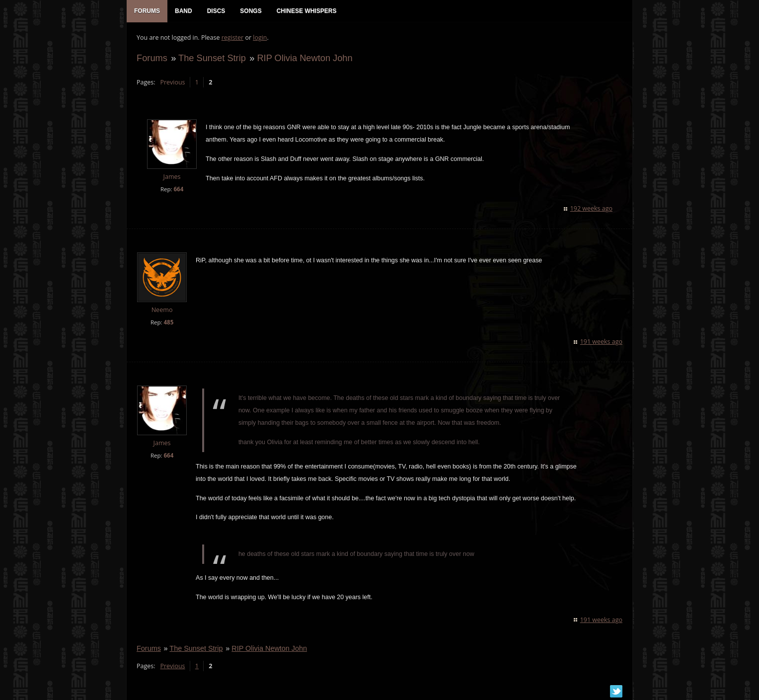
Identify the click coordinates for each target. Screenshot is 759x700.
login (260, 38)
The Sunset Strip (212, 58)
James (172, 177)
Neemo (162, 310)
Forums (152, 58)
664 (178, 189)
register (233, 38)
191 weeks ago (601, 342)
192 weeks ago (591, 208)
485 (168, 322)
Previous (172, 82)
